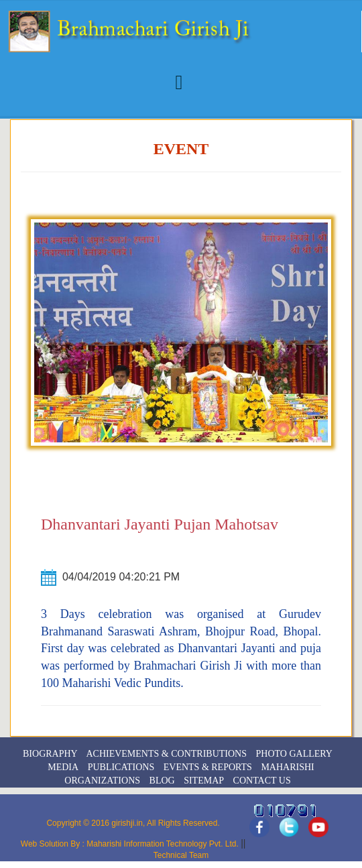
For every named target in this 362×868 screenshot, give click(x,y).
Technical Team (181, 855)
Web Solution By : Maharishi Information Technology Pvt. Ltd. (131, 844)
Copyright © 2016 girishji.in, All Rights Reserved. (133, 823)
